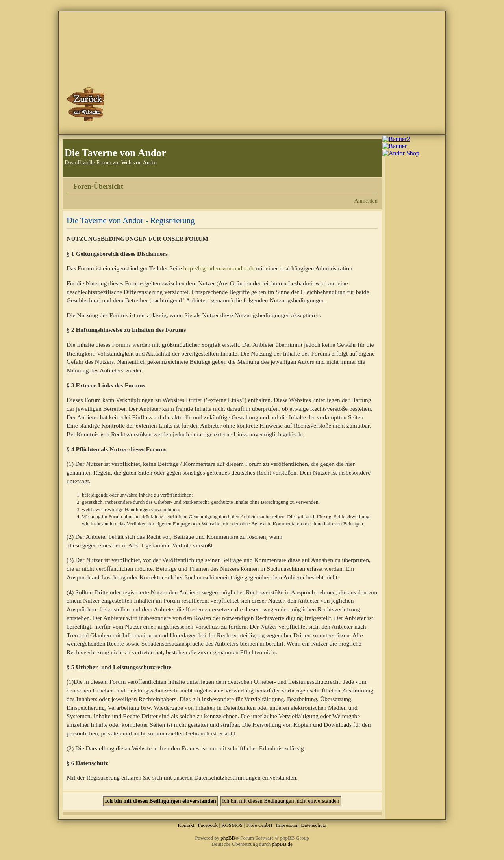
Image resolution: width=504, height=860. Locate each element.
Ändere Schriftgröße (372, 184)
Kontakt (186, 825)
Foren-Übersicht (98, 186)
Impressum (287, 825)
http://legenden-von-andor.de (219, 268)
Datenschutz (313, 825)
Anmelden (366, 201)
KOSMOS (232, 825)
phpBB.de (282, 844)
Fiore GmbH (259, 825)
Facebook (208, 825)
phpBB (228, 838)
